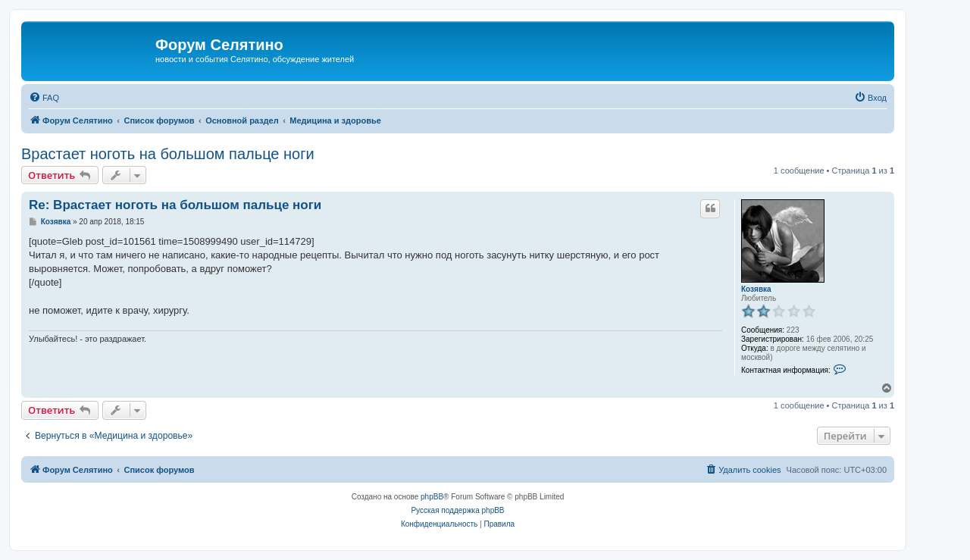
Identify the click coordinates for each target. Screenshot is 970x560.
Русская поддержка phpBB (457, 510)
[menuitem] (44, 98)
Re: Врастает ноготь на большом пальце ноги (175, 205)
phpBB (432, 497)
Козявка (756, 289)
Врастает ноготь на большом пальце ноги (168, 154)
